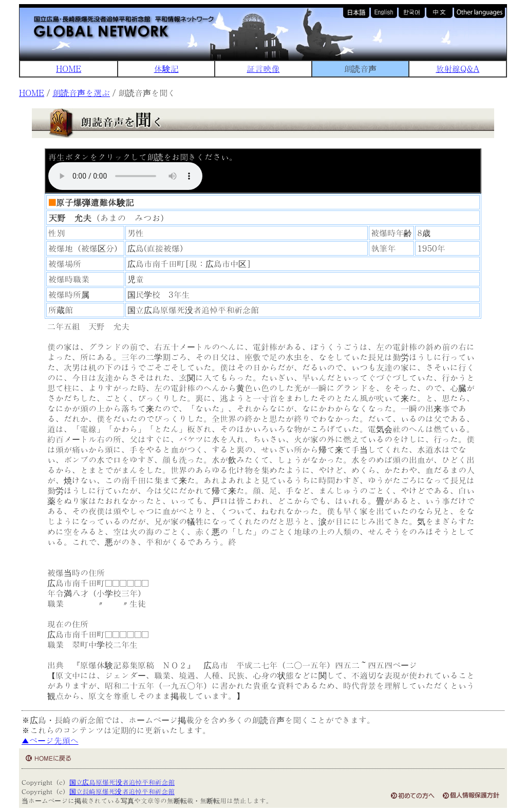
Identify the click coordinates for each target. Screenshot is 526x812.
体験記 (166, 69)
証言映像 (263, 69)
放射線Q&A (457, 69)
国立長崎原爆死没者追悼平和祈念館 (122, 791)
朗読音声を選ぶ (81, 93)
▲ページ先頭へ (50, 740)
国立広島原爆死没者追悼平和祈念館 (122, 782)
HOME (69, 69)
